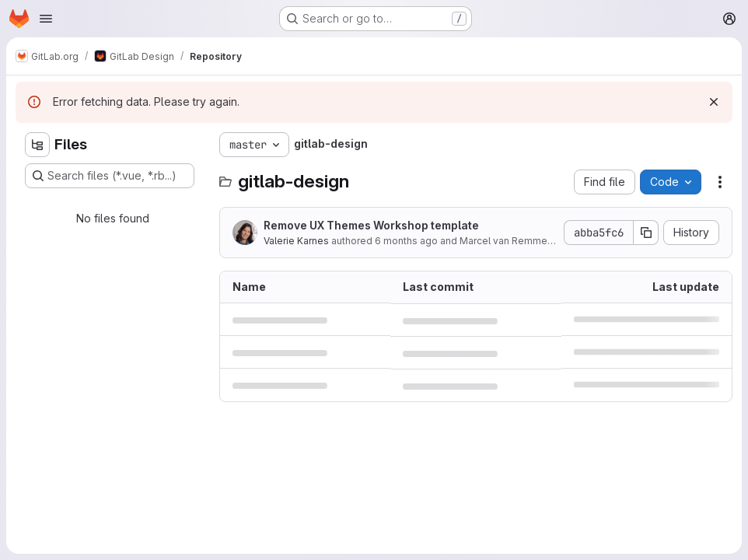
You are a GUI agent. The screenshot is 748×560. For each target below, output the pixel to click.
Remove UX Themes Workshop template (371, 225)
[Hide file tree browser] (37, 145)
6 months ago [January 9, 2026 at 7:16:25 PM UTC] (406, 241)
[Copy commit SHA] (646, 233)
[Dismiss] (714, 102)
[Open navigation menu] (46, 19)
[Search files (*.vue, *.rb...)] (110, 176)
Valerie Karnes (296, 241)
